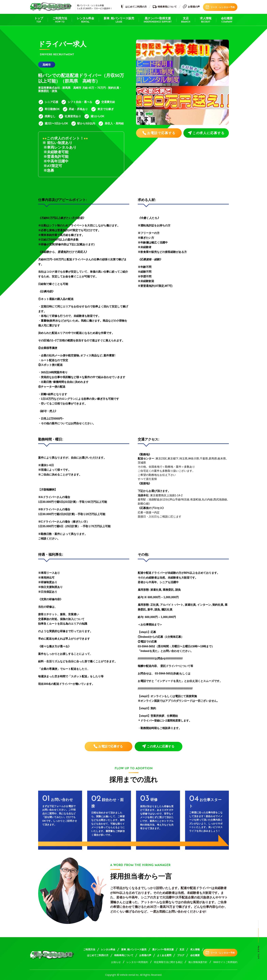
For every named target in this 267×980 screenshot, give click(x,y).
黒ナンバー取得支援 (158, 20)
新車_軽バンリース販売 (119, 20)
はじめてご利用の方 (133, 7)
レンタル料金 (85, 20)
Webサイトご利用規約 (225, 962)
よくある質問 (164, 955)
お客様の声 (191, 7)
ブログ (181, 955)
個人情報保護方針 (198, 962)
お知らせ (116, 962)
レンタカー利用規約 (137, 962)
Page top (258, 952)
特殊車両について (165, 7)
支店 (186, 20)
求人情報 (206, 20)
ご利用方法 (60, 20)
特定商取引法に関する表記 (168, 962)
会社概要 (227, 20)
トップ (39, 20)
